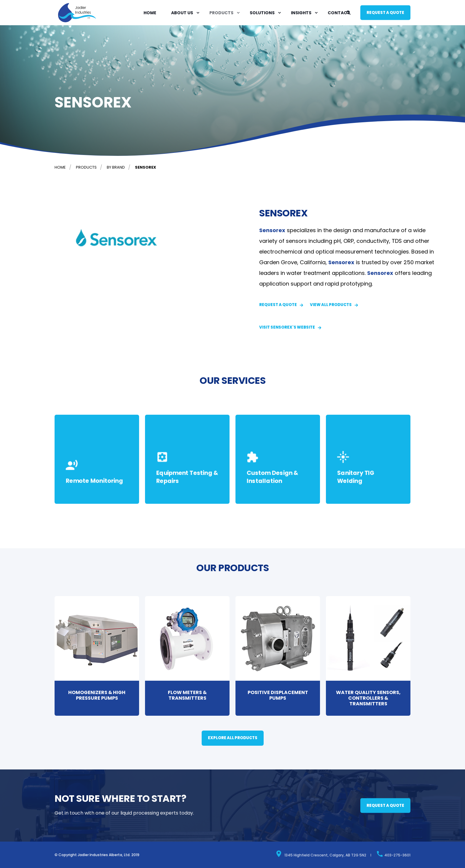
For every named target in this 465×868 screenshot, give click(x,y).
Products (86, 167)
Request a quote (385, 12)
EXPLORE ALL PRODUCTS (233, 738)
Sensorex (145, 167)
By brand (116, 167)
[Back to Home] (77, 22)
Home (60, 167)
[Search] (349, 12)
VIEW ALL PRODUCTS (331, 305)
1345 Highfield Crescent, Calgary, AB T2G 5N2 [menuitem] (321, 854)
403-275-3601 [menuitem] (393, 854)
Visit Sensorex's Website (287, 327)
